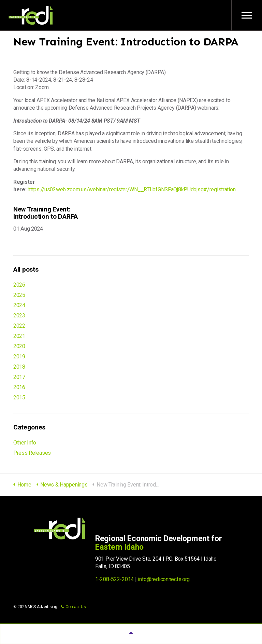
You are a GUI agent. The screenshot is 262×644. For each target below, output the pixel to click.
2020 (19, 346)
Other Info (25, 443)
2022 (19, 326)
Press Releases (32, 453)
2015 (19, 398)
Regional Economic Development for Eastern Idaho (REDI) (31, 15)
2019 (19, 357)
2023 (19, 316)
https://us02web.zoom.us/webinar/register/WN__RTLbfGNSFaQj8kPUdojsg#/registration (132, 189)
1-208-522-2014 (114, 579)
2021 (19, 336)
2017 (19, 377)
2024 (19, 305)
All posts (26, 269)
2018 (19, 367)
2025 (19, 295)
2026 (19, 285)
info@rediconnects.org (164, 579)
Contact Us (73, 607)
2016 (19, 387)
